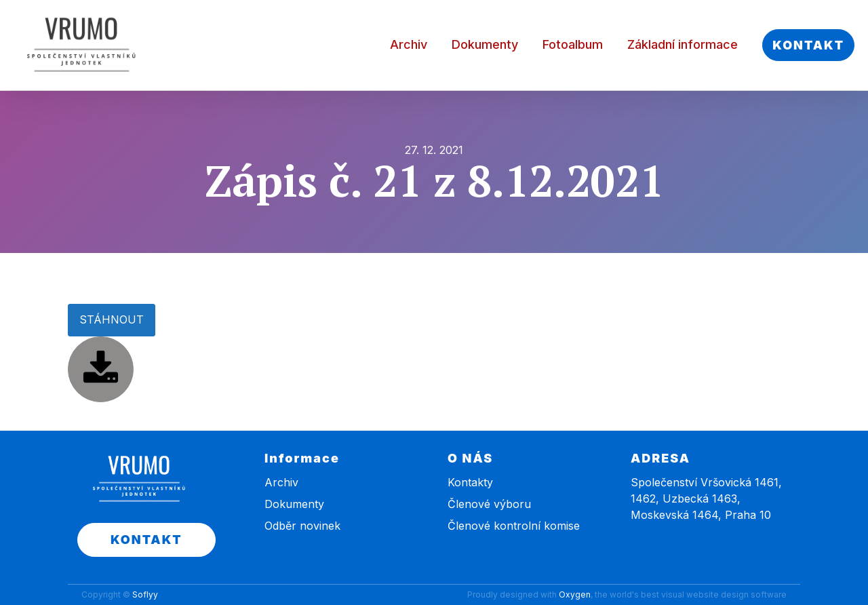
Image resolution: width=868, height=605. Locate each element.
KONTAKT (808, 45)
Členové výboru (489, 504)
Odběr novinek (302, 526)
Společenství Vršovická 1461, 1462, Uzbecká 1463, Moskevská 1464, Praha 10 (706, 499)
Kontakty (470, 482)
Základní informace (683, 44)
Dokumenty (485, 44)
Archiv (409, 44)
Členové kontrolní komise (514, 526)
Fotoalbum (573, 44)
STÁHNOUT (112, 319)
